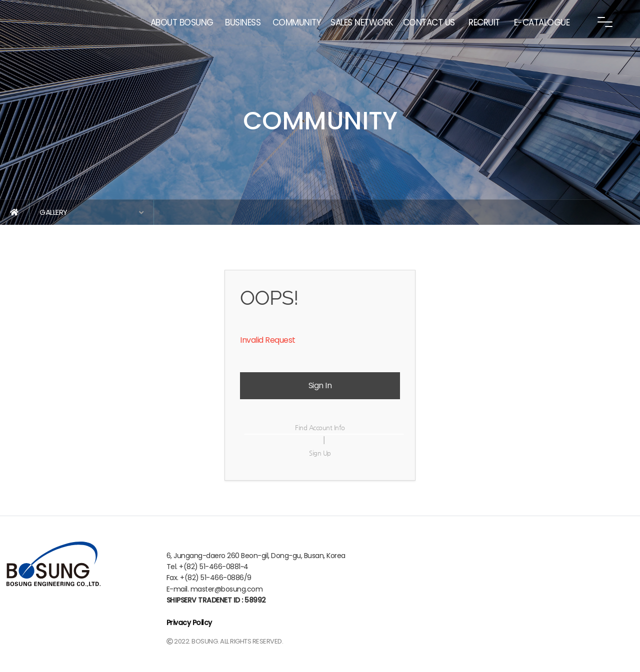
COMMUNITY (297, 22)
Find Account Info (320, 427)
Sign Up (320, 453)
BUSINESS (243, 22)
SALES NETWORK (362, 22)
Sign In (320, 385)
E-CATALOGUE (542, 22)
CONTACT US (429, 22)
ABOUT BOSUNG (182, 22)
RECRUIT (484, 22)
